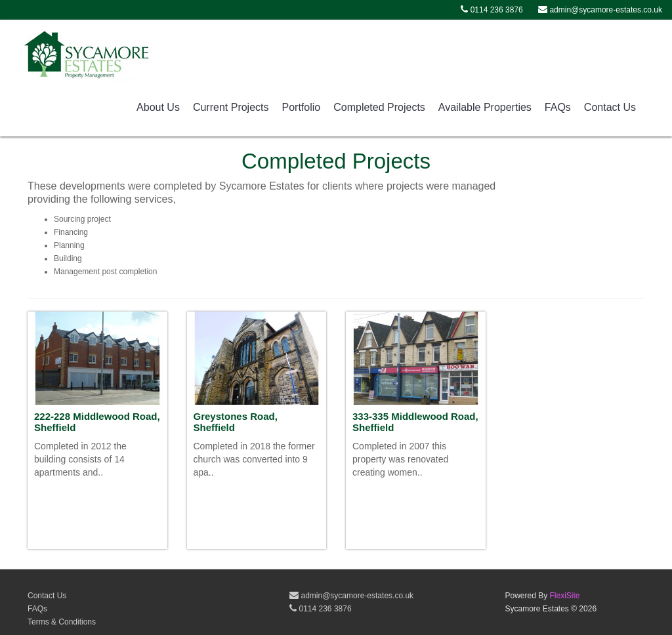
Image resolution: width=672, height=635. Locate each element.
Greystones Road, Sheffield (236, 422)
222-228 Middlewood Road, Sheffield (97, 422)
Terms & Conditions (62, 622)
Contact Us (610, 107)
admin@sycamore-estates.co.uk (351, 596)
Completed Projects (379, 107)
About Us (158, 107)
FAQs (558, 107)
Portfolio (302, 107)
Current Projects (231, 107)
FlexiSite (565, 596)
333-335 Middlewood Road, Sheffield (415, 422)
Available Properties (485, 107)
